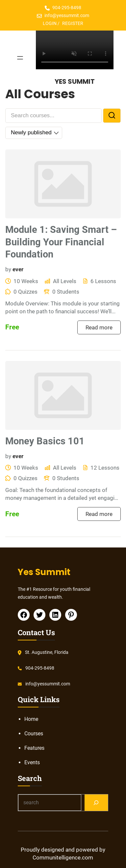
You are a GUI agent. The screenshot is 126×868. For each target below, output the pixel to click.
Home (31, 719)
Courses (34, 734)
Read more (99, 327)
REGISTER (73, 23)
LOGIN (50, 23)
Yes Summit (75, 81)
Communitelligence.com (63, 857)
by (8, 269)
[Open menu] (20, 58)
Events (32, 762)
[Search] (96, 802)
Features (34, 748)
